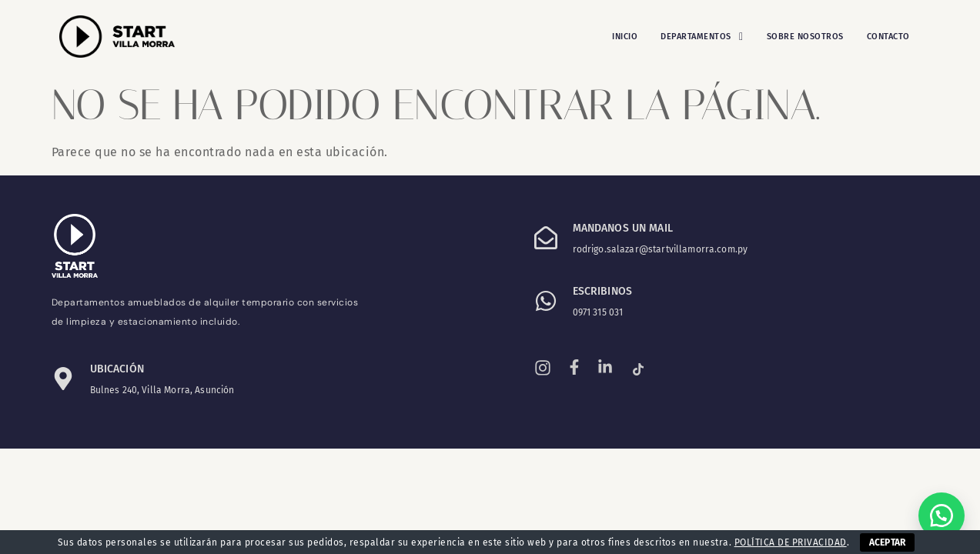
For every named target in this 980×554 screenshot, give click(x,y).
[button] (702, 37)
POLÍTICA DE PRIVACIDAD (791, 542)
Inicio (625, 37)
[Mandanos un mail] (546, 238)
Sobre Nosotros (805, 37)
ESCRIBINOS (603, 291)
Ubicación (117, 369)
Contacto (888, 37)
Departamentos (702, 37)
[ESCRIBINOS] (546, 301)
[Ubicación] (63, 379)
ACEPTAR (888, 542)
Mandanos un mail (623, 228)
